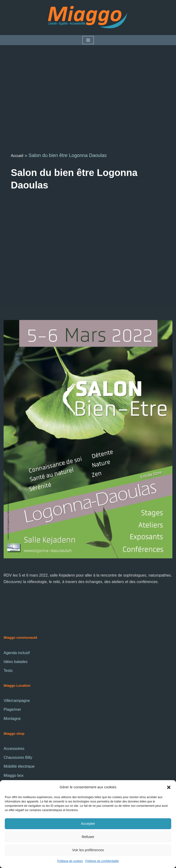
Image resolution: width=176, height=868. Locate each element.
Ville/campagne (17, 701)
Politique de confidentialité (102, 861)
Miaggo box (14, 775)
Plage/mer (12, 709)
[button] (169, 787)
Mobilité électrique (19, 766)
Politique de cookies (70, 861)
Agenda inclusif (17, 653)
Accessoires (14, 749)
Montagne (12, 719)
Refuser (88, 837)
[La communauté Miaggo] (88, 18)
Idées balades (16, 662)
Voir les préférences (88, 850)
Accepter (88, 823)
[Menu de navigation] (88, 40)
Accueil (17, 156)
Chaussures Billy (18, 757)
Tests (8, 671)
